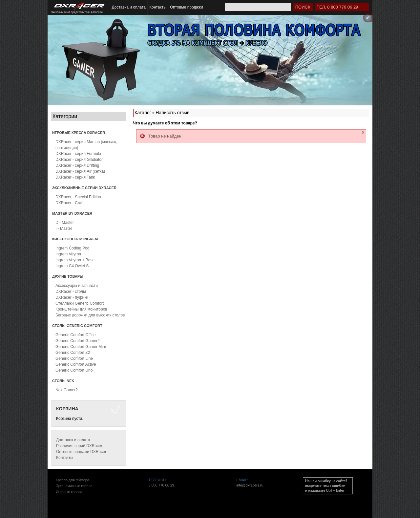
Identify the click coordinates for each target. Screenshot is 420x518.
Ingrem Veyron (68, 254)
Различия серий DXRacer (79, 446)
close (363, 132)
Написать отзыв (172, 113)
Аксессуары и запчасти (77, 286)
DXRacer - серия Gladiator (79, 160)
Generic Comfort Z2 (73, 353)
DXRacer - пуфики (72, 297)
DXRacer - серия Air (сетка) (80, 171)
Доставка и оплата (129, 7)
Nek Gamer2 (67, 390)
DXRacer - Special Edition (78, 197)
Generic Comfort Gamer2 (78, 341)
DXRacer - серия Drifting (77, 165)
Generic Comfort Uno (74, 370)
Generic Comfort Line (74, 358)
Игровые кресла (69, 492)
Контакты (158, 7)
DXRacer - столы (71, 291)
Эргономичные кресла (74, 486)
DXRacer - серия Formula (78, 154)
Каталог (143, 113)
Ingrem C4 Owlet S (72, 266)
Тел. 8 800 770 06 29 (337, 7)
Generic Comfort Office (75, 335)
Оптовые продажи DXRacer (81, 452)
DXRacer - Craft (69, 203)
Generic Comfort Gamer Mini (81, 347)
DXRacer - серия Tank (75, 177)
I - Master (64, 228)
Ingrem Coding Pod (72, 248)
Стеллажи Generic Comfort (80, 303)
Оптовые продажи (187, 7)
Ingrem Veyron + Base (75, 260)
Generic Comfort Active (76, 364)
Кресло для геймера (73, 480)
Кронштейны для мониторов (81, 309)
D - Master (65, 223)
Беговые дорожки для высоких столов (90, 315)
